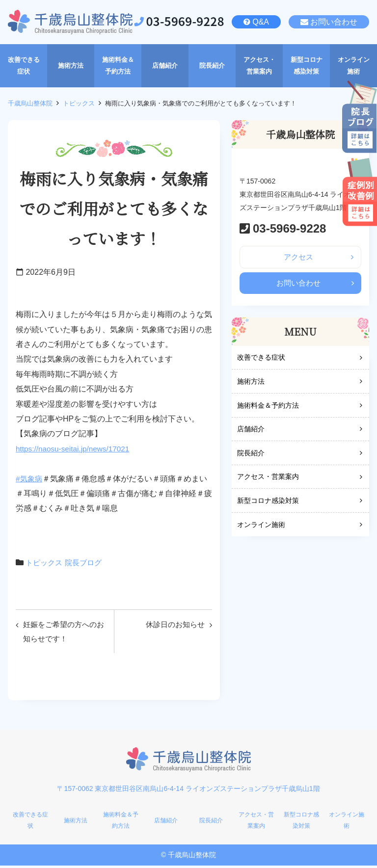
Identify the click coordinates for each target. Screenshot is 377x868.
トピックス (79, 103)
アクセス (298, 257)
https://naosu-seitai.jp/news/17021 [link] (75, 449)
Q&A (261, 22)
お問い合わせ (334, 22)
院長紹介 (251, 455)
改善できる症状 (261, 360)
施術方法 (251, 384)
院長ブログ (87, 563)
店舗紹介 (251, 431)
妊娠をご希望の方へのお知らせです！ (63, 632)
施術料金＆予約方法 (268, 407)
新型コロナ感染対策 (268, 503)
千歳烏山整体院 (30, 103)
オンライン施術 (261, 526)
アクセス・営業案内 (268, 479)
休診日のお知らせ (173, 625)
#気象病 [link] (30, 479)
